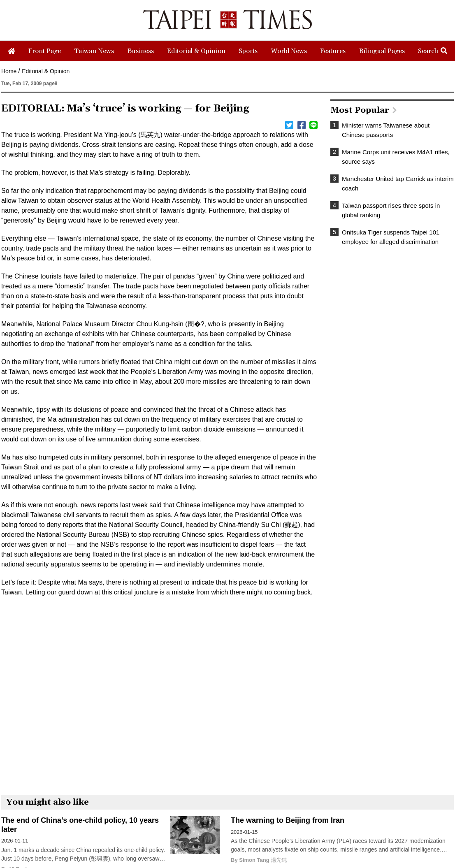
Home (9, 71)
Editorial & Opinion (46, 71)
